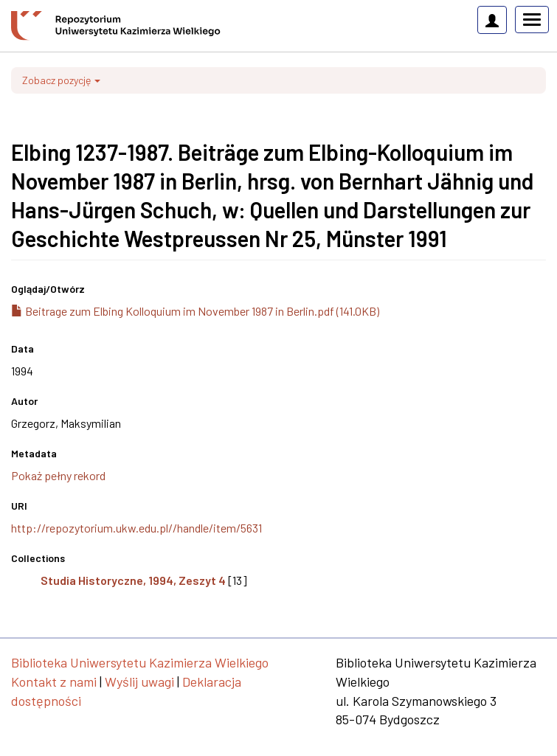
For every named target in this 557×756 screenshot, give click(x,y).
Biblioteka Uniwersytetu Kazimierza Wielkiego (140, 662)
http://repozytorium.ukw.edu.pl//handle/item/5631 (136, 528)
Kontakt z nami (54, 682)
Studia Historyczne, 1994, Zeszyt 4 (133, 580)
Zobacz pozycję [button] (61, 80)
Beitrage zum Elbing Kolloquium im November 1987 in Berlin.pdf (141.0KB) (195, 311)
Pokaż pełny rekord (58, 475)
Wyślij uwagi (139, 682)
